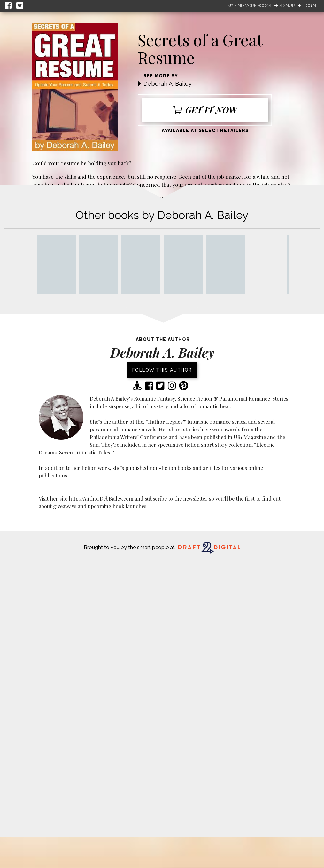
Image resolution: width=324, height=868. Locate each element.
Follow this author (162, 370)
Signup (284, 6)
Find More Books (250, 6)
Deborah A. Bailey (168, 84)
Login (307, 6)
